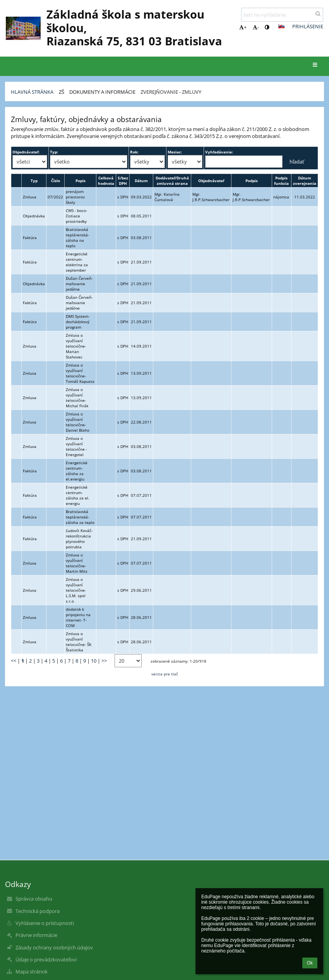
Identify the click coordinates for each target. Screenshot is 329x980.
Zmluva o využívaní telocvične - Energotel (76, 446)
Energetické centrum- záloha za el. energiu (78, 495)
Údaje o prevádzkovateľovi (46, 959)
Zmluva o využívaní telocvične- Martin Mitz (77, 563)
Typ (34, 181)
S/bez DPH (123, 181)
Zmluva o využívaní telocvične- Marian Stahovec (76, 346)
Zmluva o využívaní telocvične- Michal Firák (77, 398)
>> (104, 661)
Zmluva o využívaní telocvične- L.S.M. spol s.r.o (76, 590)
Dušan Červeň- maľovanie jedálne (79, 284)
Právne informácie (36, 935)
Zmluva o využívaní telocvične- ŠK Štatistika (79, 642)
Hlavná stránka (32, 92)
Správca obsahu (34, 899)
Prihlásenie (308, 26)
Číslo (56, 181)
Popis (81, 181)
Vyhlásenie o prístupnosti (45, 923)
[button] (281, 26)
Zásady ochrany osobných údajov (54, 947)
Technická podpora (38, 911)
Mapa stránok (32, 971)
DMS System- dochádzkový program (78, 322)
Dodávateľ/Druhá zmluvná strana (172, 181)
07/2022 (55, 197)
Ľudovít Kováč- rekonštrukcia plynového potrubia (79, 539)
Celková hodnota (106, 181)
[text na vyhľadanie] (282, 15)
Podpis (252, 181)
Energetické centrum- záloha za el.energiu (77, 471)
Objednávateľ (211, 181)
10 (94, 661)
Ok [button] (310, 963)
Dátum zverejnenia (305, 181)
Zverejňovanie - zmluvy (171, 92)
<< (14, 661)
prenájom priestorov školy (75, 197)
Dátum (141, 181)
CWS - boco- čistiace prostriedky (76, 216)
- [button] (256, 27)
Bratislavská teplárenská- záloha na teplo (77, 238)
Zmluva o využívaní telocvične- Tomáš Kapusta (80, 373)
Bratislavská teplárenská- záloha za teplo (80, 517)
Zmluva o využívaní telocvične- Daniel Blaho (78, 422)
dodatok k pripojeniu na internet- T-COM (78, 617)
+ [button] (243, 27)
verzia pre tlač (165, 674)
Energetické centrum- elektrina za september (77, 262)
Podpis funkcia (281, 181)
